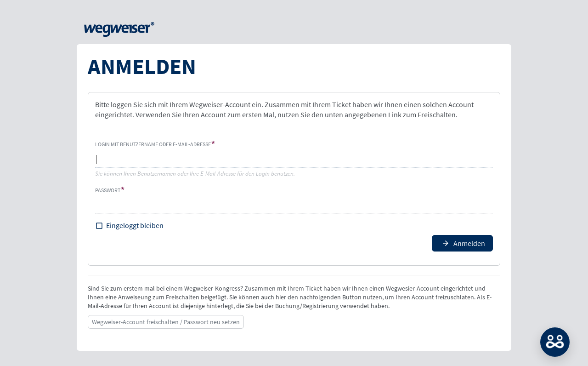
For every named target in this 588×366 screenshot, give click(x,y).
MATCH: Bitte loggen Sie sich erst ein (555, 342)
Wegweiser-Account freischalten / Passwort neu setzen (166, 322)
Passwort (108, 190)
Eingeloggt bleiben (135, 225)
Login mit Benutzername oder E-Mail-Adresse (153, 144)
